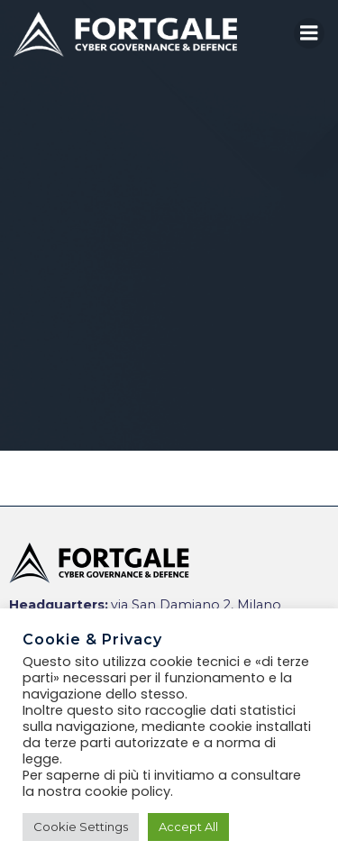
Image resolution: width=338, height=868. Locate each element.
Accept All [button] (188, 827)
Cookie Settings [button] (81, 827)
